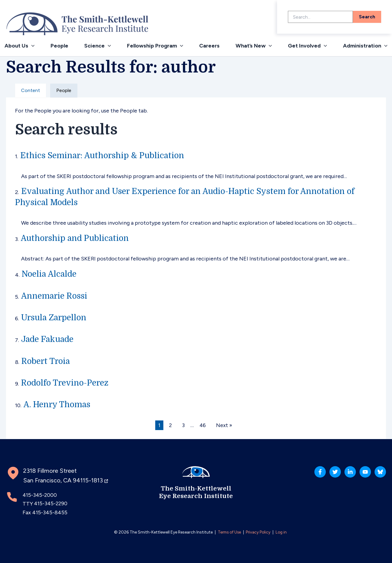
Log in (283, 532)
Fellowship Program (155, 46)
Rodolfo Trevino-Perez (67, 383)
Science (98, 46)
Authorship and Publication (77, 238)
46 (203, 425)
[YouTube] (356, 475)
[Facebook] (293, 475)
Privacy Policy (259, 532)
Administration (365, 46)
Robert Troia (47, 361)
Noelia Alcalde (50, 274)
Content (31, 90)
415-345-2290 (51, 504)
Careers (209, 46)
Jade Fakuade (49, 339)
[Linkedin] (335, 475)
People (59, 46)
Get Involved (307, 46)
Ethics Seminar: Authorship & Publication (105, 155)
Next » (225, 425)
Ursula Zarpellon (55, 318)
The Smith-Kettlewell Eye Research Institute (196, 492)
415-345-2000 (40, 495)
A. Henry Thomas (58, 405)
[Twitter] (314, 475)
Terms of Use (228, 532)
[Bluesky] (377, 475)
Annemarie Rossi (56, 296)
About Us (20, 46)
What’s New (254, 46)
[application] (31, 46)
